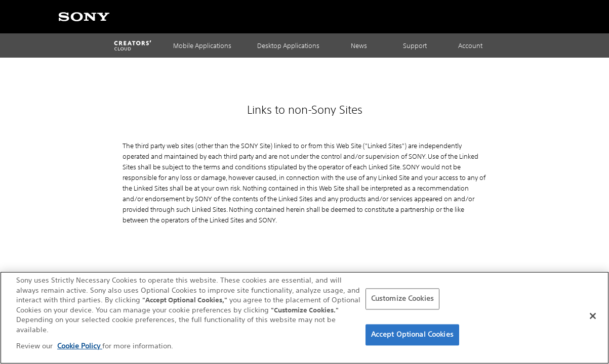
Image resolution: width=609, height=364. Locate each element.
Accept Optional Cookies (412, 335)
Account (470, 46)
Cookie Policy (80, 347)
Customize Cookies (402, 300)
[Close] (593, 317)
